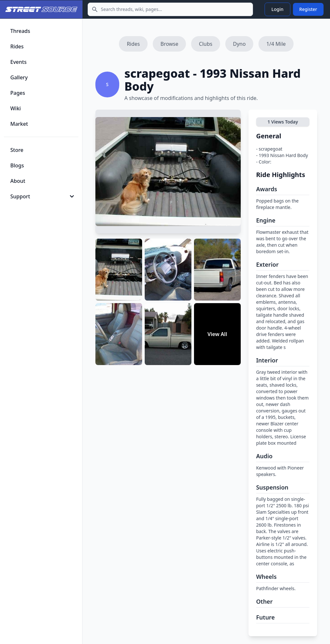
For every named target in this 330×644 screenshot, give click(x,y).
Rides (133, 44)
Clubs (206, 44)
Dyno (239, 44)
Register (308, 9)
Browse (169, 44)
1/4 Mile (276, 44)
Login (277, 9)
